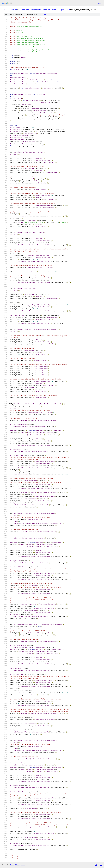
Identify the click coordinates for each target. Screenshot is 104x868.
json (100, 865)
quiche (7, 10)
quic (62, 10)
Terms (23, 865)
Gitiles (12, 865)
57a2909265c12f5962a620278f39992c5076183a (38, 10)
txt (96, 865)
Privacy (17, 865)
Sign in (100, 3)
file (44, 14)
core (68, 10)
